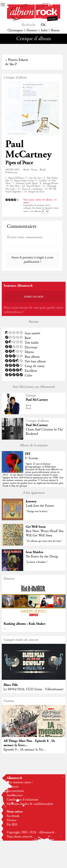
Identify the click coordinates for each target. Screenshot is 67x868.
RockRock (28, 407)
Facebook (13, 816)
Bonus (55, 30)
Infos (44, 30)
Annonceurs (15, 795)
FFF (28, 454)
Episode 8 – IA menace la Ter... (25, 750)
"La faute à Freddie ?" (37, 562)
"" (33, 475)
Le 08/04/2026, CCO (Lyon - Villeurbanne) (33, 689)
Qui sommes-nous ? (20, 782)
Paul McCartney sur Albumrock (33, 387)
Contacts (13, 787)
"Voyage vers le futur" (37, 511)
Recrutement (15, 791)
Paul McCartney (29, 149)
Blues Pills (11, 685)
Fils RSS (12, 825)
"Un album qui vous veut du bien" (44, 541)
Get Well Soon (36, 527)
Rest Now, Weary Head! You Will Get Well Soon (45, 533)
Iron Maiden (34, 552)
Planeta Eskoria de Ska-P (17, 62)
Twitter (12, 820)
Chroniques (15, 30)
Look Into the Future (40, 506)
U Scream (32, 458)
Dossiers (32, 30)
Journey (31, 501)
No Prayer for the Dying (42, 557)
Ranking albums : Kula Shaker (25, 624)
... (5, 628)
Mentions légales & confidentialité (30, 804)
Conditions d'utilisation (22, 800)
